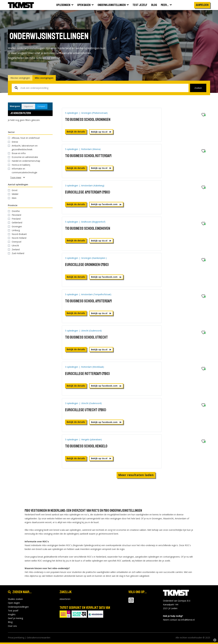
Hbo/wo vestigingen (20, 78)
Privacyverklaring (16, 638)
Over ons (12, 626)
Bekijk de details (76, 132)
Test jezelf (13, 611)
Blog (10, 622)
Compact (39, 106)
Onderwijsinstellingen (18, 607)
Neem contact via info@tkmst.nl (179, 620)
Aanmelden (202, 5)
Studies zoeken (15, 599)
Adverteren (65, 599)
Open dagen (14, 603)
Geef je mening (15, 618)
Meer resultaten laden (136, 475)
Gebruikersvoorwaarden (39, 638)
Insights (12, 614)
